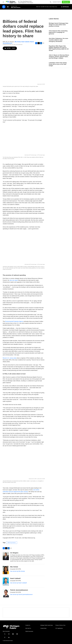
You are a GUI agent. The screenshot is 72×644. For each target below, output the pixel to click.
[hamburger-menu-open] (3, 2)
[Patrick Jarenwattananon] (6, 593)
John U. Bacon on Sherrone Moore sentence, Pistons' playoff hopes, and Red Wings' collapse (59, 57)
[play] (4, 7)
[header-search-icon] (51, 2)
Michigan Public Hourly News (47, 625)
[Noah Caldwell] (6, 582)
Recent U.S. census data (10, 358)
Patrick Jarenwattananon (19, 590)
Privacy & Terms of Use (60, 625)
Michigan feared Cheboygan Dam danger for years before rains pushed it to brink (59, 25)
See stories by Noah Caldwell (18, 583)
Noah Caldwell (25, 42)
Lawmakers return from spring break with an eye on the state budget (58, 64)
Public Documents (29, 631)
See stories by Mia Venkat (18, 571)
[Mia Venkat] (6, 570)
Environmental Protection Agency (14, 321)
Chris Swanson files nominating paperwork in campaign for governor (58, 32)
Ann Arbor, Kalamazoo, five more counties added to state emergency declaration (58, 40)
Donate (66, 2)
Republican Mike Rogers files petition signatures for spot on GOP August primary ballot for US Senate (59, 48)
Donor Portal (57, 2)
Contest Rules (43, 628)
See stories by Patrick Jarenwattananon (21, 594)
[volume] (8, 7)
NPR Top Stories (12, 543)
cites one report (14, 280)
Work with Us (28, 628)
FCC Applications (59, 628)
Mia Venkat (18, 42)
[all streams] (65, 7)
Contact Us (28, 625)
